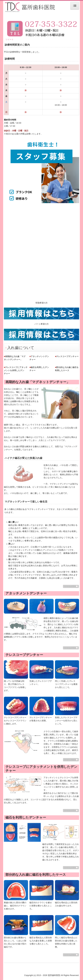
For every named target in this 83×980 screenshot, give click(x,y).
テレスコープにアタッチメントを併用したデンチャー (16, 370)
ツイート (10, 39)
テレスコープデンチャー (67, 356)
